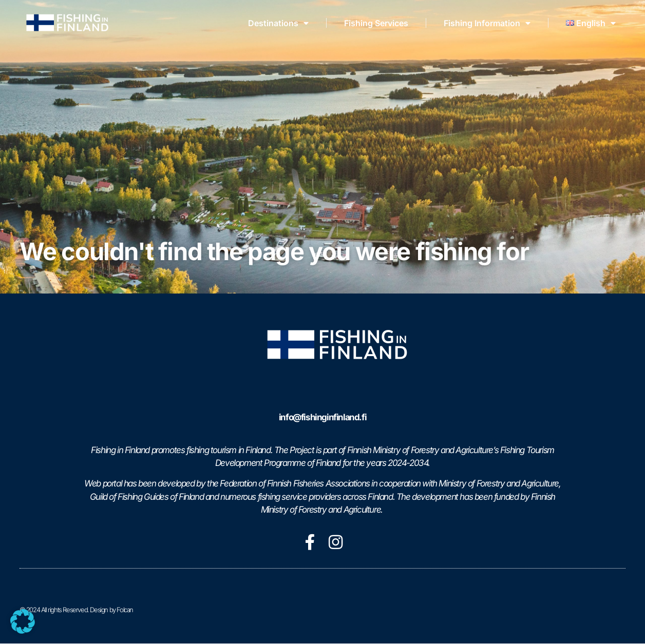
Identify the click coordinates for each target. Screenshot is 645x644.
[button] (23, 621)
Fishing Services (376, 23)
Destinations (278, 23)
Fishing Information (487, 23)
